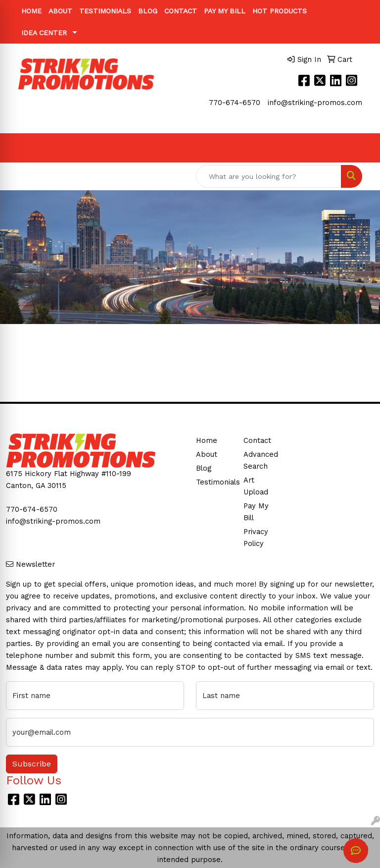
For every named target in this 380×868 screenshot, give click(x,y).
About (60, 11)
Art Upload (256, 486)
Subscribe (32, 764)
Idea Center (44, 33)
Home (31, 11)
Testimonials (105, 11)
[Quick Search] (269, 176)
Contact (181, 11)
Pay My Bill (225, 11)
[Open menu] (360, 148)
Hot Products (280, 11)
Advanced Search (261, 460)
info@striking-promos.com (315, 103)
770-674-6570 (235, 103)
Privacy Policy (256, 538)
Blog (148, 11)
